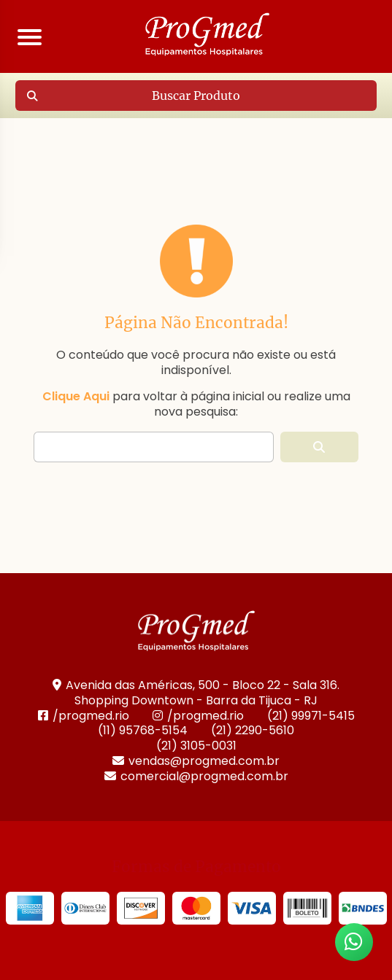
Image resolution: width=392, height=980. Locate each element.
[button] (319, 447)
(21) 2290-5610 (253, 730)
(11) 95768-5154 (143, 730)
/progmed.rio (84, 716)
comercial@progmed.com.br (196, 776)
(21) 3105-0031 (196, 746)
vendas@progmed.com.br (196, 761)
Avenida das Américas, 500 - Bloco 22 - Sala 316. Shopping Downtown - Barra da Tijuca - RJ (196, 693)
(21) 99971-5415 (311, 716)
